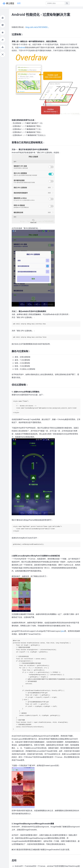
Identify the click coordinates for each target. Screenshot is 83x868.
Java (63, 631)
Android (22, 47)
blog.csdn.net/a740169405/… (37, 27)
